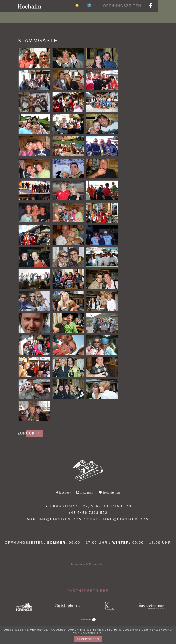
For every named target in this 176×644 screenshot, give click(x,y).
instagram (85, 493)
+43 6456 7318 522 (88, 513)
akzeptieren (88, 639)
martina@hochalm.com (55, 519)
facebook (64, 493)
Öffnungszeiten (122, 6)
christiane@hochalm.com (118, 519)
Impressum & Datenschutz (88, 564)
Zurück (26, 433)
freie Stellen (109, 493)
